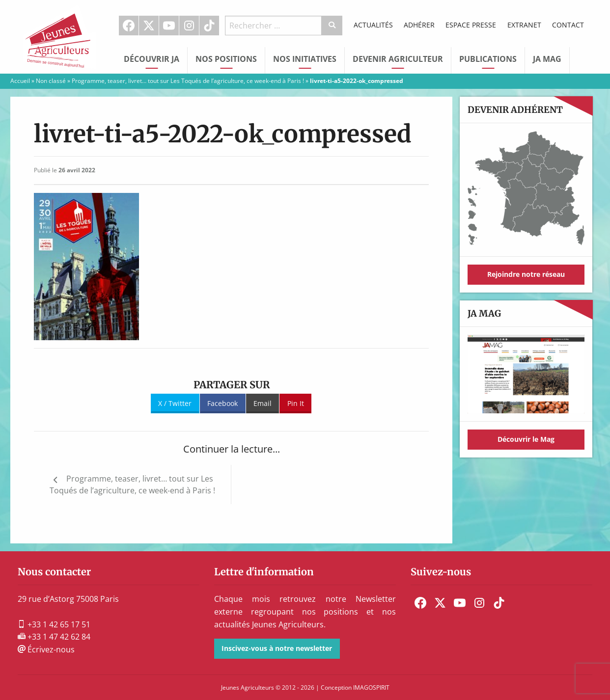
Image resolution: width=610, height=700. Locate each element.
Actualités (373, 25)
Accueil (20, 81)
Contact (568, 25)
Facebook (129, 26)
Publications (488, 59)
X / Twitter (175, 403)
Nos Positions (226, 59)
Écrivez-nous (46, 649)
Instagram (189, 26)
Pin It (296, 403)
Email (263, 403)
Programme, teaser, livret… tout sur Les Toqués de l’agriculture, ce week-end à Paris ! (188, 81)
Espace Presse (471, 25)
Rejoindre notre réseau (526, 274)
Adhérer (419, 25)
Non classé (51, 81)
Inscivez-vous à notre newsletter (277, 648)
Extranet (524, 25)
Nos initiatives (305, 59)
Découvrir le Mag (526, 439)
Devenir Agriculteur (398, 59)
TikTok (209, 26)
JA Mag (547, 59)
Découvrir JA (152, 59)
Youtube (169, 26)
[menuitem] (129, 26)
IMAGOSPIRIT (371, 687)
